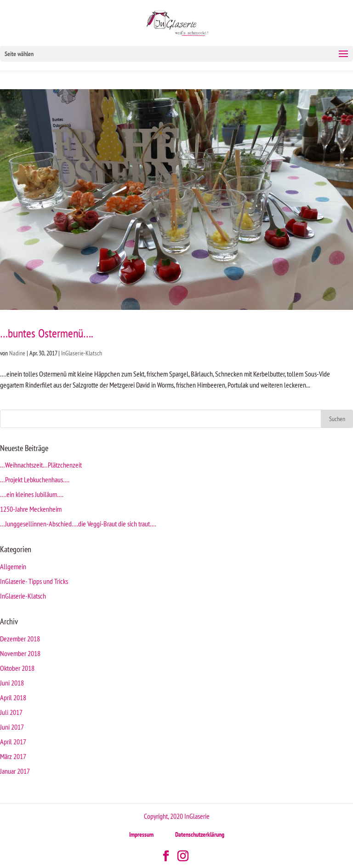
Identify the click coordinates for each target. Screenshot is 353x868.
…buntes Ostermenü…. (47, 333)
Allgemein (13, 566)
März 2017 (13, 756)
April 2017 (13, 742)
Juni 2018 (12, 683)
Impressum (141, 834)
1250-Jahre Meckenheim (31, 509)
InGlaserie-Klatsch (82, 353)
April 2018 (13, 697)
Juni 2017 (12, 727)
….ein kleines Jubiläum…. (32, 494)
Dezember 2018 (20, 639)
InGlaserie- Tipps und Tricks (34, 581)
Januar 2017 (15, 771)
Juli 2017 (11, 712)
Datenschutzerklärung (200, 834)
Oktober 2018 (17, 668)
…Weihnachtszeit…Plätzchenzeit (41, 465)
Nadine (17, 353)
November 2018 (20, 653)
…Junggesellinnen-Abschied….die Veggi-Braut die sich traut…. (78, 524)
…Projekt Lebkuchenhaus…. (35, 480)
